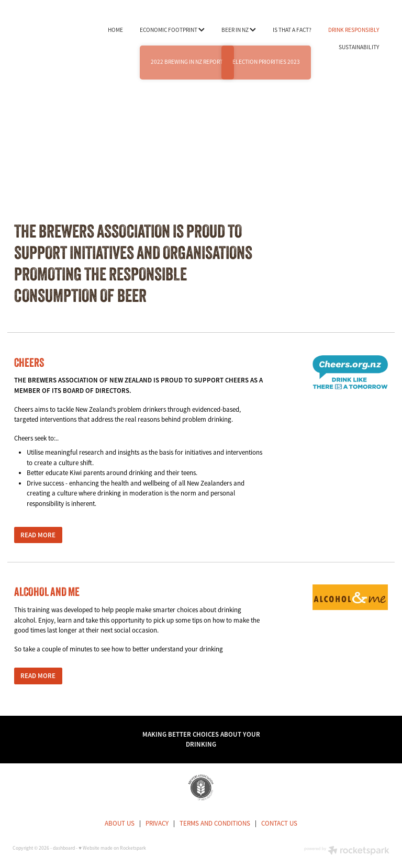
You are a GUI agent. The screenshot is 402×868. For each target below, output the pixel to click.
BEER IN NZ (239, 30)
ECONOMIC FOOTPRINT (172, 30)
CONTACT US (279, 823)
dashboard (64, 848)
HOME (115, 30)
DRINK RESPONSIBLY (354, 30)
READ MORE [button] (38, 535)
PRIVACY (157, 823)
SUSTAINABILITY (359, 47)
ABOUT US (120, 823)
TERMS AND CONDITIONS (215, 823)
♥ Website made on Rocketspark (112, 848)
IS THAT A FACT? (292, 30)
